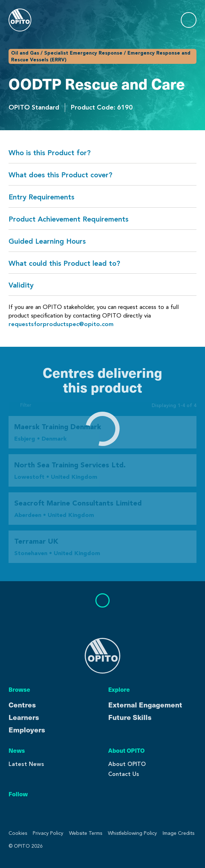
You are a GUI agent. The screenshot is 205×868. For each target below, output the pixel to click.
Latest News (26, 764)
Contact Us (124, 774)
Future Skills (130, 717)
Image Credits (178, 833)
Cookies (18, 833)
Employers (27, 729)
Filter (20, 405)
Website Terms (86, 833)
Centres (22, 704)
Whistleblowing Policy (132, 833)
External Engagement (145, 704)
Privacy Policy (48, 833)
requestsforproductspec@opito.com (61, 324)
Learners (24, 717)
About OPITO (127, 764)
